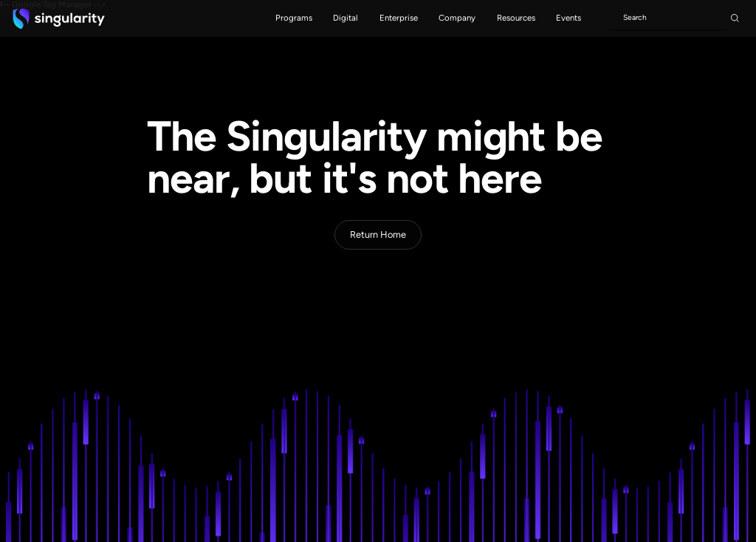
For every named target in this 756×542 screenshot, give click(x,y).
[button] (294, 18)
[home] (59, 18)
